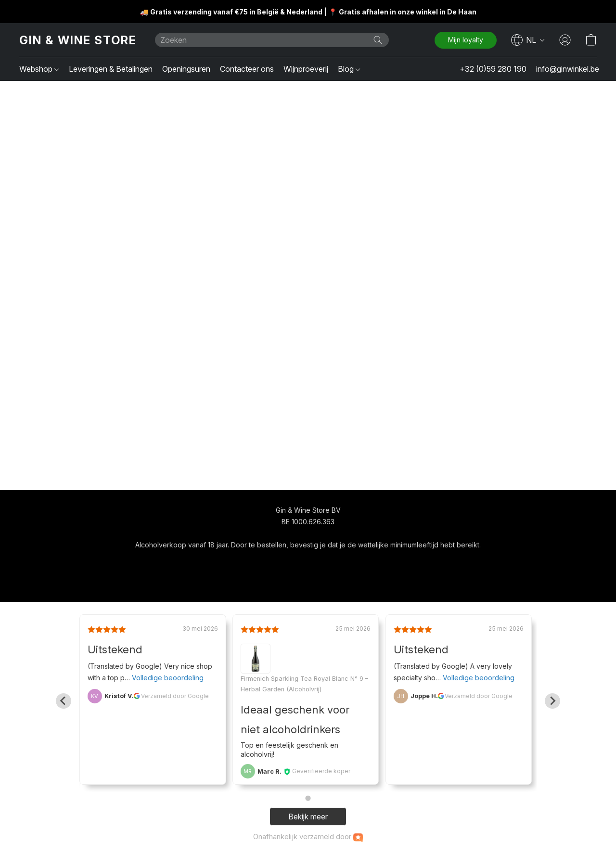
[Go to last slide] (64, 701)
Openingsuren (186, 69)
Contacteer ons (247, 69)
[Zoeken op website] (378, 40)
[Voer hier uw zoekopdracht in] (272, 40)
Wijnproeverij (306, 69)
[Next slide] (552, 701)
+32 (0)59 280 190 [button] (493, 69)
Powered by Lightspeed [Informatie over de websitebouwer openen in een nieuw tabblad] (308, 581)
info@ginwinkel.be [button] (568, 69)
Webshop (39, 69)
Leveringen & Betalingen (111, 69)
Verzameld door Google (175, 696)
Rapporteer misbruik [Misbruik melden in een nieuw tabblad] (399, 563)
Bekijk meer (308, 817)
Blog (349, 69)
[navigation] (528, 40)
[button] (77, 40)
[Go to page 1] (308, 798)
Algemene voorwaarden (280, 563)
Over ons (343, 563)
